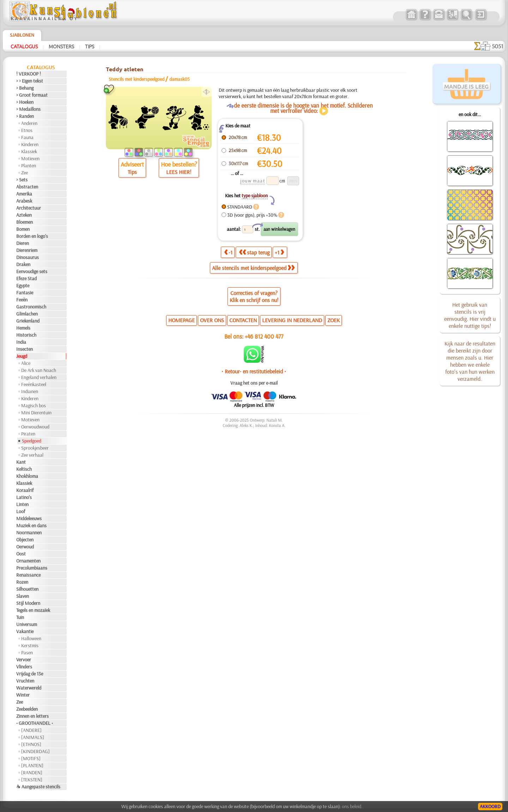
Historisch (26, 335)
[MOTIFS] (31, 758)
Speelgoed (32, 441)
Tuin (20, 617)
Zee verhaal (32, 455)
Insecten (25, 349)
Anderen (29, 123)
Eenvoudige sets (32, 271)
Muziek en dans (31, 525)
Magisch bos (34, 405)
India (21, 342)
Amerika (24, 194)
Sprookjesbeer (35, 448)
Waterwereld (29, 688)
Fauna (27, 137)
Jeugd (22, 356)
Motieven (30, 158)
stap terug (254, 252)
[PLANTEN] (32, 765)
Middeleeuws (29, 518)
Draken (23, 264)
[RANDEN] (32, 772)
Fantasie (25, 293)
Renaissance (28, 575)
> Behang (25, 88)
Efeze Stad (26, 278)
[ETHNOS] (31, 744)
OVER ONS (212, 320)
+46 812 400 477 (264, 336)
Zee (25, 173)
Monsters (61, 46)
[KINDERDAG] (35, 751)
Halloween (31, 638)
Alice (26, 363)
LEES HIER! (179, 172)
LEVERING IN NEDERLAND (292, 320)
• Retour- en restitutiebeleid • (254, 371)
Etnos (27, 130)
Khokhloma (27, 476)
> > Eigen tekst (30, 81)
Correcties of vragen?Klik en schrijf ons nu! (254, 296)
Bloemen (25, 222)
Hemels (23, 328)
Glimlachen (27, 314)
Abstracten (27, 187)
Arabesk (24, 201)
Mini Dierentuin (36, 413)
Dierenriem (27, 250)
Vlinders (24, 667)
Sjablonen (22, 35)
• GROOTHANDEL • (35, 723)
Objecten (25, 540)
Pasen (27, 652)
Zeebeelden (27, 709)
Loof (21, 511)
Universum (27, 624)
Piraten (28, 434)
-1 (228, 252)
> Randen (25, 116)
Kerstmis (30, 645)
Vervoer (24, 660)
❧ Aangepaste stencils (38, 787)
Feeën (22, 300)
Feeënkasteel (34, 384)
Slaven (23, 596)
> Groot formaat (32, 95)
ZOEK (334, 320)
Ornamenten (28, 561)
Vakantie (25, 631)
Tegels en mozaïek (33, 610)
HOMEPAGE (182, 320)
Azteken (24, 215)
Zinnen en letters (32, 716)
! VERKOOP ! (29, 74)
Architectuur (29, 208)
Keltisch (24, 469)
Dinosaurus (28, 257)
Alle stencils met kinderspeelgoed (253, 268)
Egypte (23, 285)
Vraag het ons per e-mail (254, 383)
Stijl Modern (28, 603)
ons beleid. (352, 806)
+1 (279, 252)
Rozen (22, 582)
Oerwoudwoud (35, 427)
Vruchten (25, 681)
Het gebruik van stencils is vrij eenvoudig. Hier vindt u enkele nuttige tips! (470, 315)
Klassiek (29, 151)
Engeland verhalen (39, 377)
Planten (29, 166)
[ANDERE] (31, 730)
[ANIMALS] (33, 737)
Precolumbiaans (32, 568)
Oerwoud (25, 547)
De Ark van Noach (39, 370)
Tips (90, 46)
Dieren (23, 243)
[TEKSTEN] (32, 780)
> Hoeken (25, 102)
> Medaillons (28, 109)
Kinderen (30, 144)
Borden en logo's (32, 236)
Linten (22, 504)
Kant (21, 462)
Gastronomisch (31, 307)
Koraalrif (25, 490)
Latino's (24, 497)
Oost (21, 554)
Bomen (23, 229)
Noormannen (29, 533)
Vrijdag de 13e (30, 674)
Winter (23, 695)
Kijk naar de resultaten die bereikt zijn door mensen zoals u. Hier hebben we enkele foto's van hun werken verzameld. (470, 361)
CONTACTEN (243, 320)
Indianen (30, 391)
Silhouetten (27, 589)
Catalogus (24, 46)
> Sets (22, 180)
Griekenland (28, 321)
